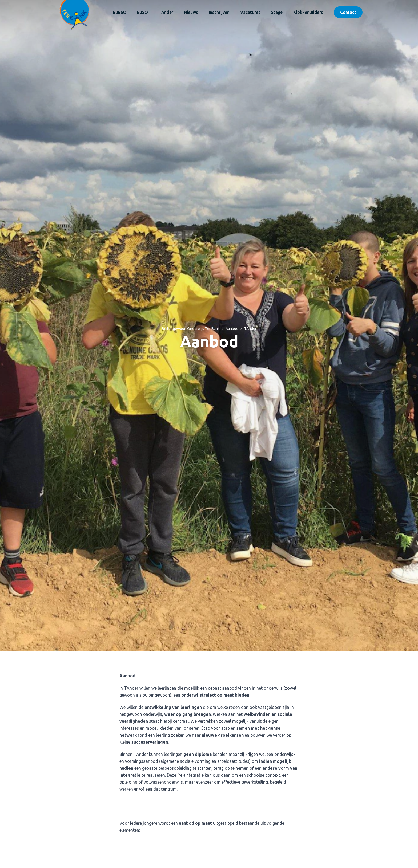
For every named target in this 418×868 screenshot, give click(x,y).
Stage (277, 12)
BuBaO (120, 12)
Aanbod (232, 329)
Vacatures (250, 12)
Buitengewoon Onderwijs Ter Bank (191, 329)
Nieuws (191, 12)
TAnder (166, 12)
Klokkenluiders (308, 12)
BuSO (142, 12)
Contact (348, 12)
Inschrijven (219, 12)
